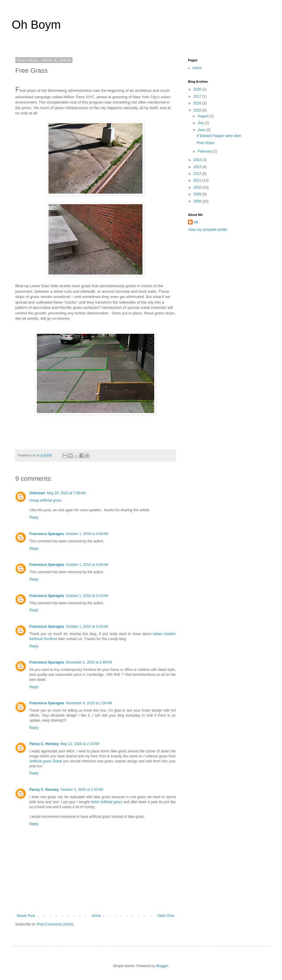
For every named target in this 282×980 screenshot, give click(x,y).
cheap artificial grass (45, 500)
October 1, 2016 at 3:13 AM (87, 596)
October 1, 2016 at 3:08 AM (87, 534)
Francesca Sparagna (47, 534)
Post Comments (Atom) (55, 924)
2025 (198, 89)
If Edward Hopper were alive (219, 136)
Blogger (162, 966)
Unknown (37, 493)
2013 (198, 167)
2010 (198, 187)
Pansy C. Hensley (44, 744)
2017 (198, 97)
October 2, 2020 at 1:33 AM (82, 790)
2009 (198, 194)
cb (196, 222)
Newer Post (26, 916)
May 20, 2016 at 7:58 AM (66, 493)
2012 (198, 174)
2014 (198, 160)
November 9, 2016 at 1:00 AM (89, 703)
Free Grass (206, 143)
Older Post (166, 916)
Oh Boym (36, 25)
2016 (198, 103)
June (202, 130)
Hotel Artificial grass (106, 802)
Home (96, 916)
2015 (198, 110)
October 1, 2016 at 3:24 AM (87, 627)
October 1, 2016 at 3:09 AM (87, 565)
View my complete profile (208, 230)
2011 (198, 180)
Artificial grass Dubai (46, 761)
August (204, 116)
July (201, 123)
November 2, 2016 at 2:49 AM (89, 662)
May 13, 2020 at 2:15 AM (80, 744)
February (205, 151)
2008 (198, 201)
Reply (34, 517)
